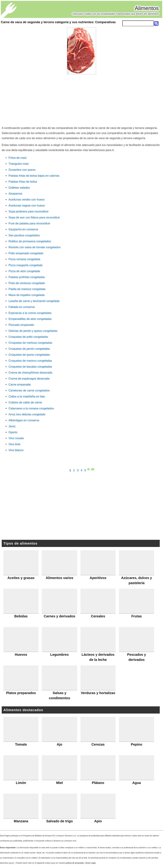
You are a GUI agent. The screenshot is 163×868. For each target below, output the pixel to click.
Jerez (12, 426)
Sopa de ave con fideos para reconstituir (34, 217)
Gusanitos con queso (22, 170)
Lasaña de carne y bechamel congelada (34, 301)
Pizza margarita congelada (26, 265)
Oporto (13, 432)
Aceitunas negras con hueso (27, 206)
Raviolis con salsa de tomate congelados (35, 247)
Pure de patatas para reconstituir (29, 223)
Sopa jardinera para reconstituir (29, 212)
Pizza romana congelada (24, 259)
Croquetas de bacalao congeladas (30, 367)
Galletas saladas (19, 188)
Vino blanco (16, 450)
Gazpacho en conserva (23, 229)
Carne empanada (20, 385)
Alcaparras (15, 194)
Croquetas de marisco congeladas (30, 361)
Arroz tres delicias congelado (27, 414)
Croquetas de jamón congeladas (29, 349)
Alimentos (147, 8)
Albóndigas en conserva (24, 420)
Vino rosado (16, 438)
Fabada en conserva (22, 307)
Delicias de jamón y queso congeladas (33, 331)
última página (93, 469)
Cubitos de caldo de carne (25, 402)
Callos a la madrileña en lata (27, 396)
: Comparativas (58, 22)
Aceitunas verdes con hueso (27, 200)
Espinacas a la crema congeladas (30, 313)
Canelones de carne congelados (29, 391)
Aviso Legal (91, 863)
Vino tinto (15, 444)
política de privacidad (75, 863)
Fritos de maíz (18, 158)
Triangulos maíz (19, 164)
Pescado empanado (21, 325)
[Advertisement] (81, 100)
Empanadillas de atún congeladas (30, 319)
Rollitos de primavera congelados (30, 241)
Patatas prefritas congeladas (27, 277)
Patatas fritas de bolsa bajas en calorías (34, 176)
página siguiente (89, 469)
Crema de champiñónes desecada (30, 373)
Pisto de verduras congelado (27, 283)
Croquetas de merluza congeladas (30, 343)
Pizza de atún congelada (24, 271)
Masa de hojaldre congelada (27, 295)
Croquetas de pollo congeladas (28, 337)
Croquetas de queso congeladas (29, 355)
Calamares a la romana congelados (31, 408)
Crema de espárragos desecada (29, 379)
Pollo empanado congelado (26, 253)
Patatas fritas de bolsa (23, 182)
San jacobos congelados (24, 235)
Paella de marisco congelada (27, 289)
